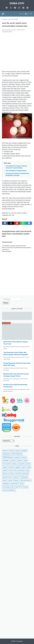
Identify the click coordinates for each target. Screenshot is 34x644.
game (24, 467)
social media (14, 484)
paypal (5, 477)
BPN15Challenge (17, 454)
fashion (5, 467)
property (16, 477)
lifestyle (5, 474)
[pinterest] (17, 223)
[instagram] (19, 8)
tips (12, 487)
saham (16, 480)
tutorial (5, 490)
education (21, 464)
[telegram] (27, 8)
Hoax (10, 470)
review (10, 480)
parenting (25, 474)
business (17, 457)
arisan (12, 451)
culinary (19, 461)
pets (10, 477)
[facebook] (7, 8)
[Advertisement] (17, 52)
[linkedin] (23, 8)
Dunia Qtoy (17, 3)
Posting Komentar (7, 32)
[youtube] (15, 8)
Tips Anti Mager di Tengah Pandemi (16, 171)
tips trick (18, 487)
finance (12, 467)
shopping (6, 484)
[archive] (8, 441)
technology (6, 487)
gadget (18, 467)
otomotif (18, 474)
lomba (11, 474)
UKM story (12, 490)
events (28, 464)
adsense (5, 451)
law (28, 470)
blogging (24, 451)
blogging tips (7, 454)
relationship (24, 477)
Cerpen (24, 457)
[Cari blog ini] (11, 299)
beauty (18, 451)
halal (29, 467)
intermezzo (22, 470)
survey (22, 484)
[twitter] (11, 8)
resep (5, 480)
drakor (14, 464)
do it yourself (7, 464)
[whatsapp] (23, 223)
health (5, 470)
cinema (13, 461)
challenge (6, 461)
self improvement (26, 480)
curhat (26, 461)
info (15, 470)
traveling (25, 487)
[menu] (4, 14)
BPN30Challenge (8, 457)
